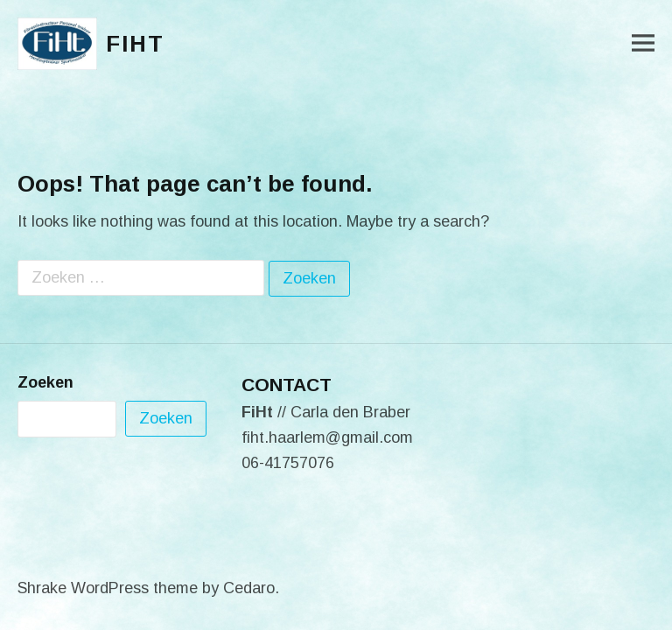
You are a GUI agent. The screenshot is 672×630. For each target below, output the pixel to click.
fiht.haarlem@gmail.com (327, 437)
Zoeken (45, 382)
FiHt (135, 44)
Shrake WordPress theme (108, 588)
